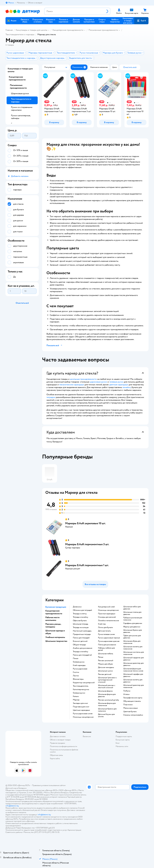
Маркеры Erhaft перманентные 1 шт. (87, 565)
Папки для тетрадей (81, 638)
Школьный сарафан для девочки (133, 675)
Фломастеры (78, 679)
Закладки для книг (80, 703)
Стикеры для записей (107, 617)
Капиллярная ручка (81, 689)
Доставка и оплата (58, 736)
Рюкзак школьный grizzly (108, 700)
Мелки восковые (130, 708)
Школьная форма (105, 691)
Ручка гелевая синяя (106, 634)
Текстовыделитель (81, 686)
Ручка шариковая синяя (83, 714)
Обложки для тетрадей (82, 610)
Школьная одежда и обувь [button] (55, 632)
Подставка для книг (81, 707)
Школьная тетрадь (81, 624)
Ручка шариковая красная (109, 641)
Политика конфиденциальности (64, 746)
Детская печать (104, 631)
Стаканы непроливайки (133, 715)
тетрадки (51, 397)
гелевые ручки (116, 382)
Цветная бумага (130, 712)
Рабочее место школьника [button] (52, 619)
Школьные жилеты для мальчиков (133, 648)
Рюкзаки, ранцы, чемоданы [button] (53, 625)
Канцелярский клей (106, 607)
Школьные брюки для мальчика (107, 710)
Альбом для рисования (82, 648)
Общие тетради (79, 645)
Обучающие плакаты (132, 701)
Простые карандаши (107, 614)
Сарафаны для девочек (133, 623)
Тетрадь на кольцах (81, 627)
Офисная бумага (80, 621)
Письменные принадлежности (103, 30)
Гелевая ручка (79, 662)
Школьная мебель (106, 654)
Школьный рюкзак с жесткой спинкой (107, 686)
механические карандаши (72, 385)
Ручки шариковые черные (109, 638)
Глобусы (127, 691)
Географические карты (133, 698)
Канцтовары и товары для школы (31, 30)
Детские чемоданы (106, 667)
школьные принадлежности (83, 379)
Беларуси (22, 788)
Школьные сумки (105, 671)
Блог (118, 743)
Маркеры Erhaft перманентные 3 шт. (87, 544)
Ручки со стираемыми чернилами (22, 109)
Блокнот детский (80, 641)
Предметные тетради (82, 634)
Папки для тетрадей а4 (82, 655)
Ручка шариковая (80, 669)
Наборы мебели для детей (106, 649)
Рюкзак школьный (106, 661)
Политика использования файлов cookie (64, 751)
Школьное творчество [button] (56, 641)
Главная (9, 30)
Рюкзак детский (105, 674)
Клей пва (102, 624)
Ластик (76, 676)
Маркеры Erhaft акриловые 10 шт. (85, 523)
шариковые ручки (98, 382)
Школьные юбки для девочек (132, 608)
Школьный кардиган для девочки (134, 659)
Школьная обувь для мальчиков (132, 642)
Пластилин (128, 705)
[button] (141, 21)
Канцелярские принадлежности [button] (54, 612)
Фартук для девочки (132, 627)
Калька (76, 696)
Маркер (76, 700)
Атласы (126, 694)
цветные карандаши (119, 385)
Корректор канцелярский (84, 683)
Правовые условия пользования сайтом (49, 785)
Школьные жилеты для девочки (133, 681)
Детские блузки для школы (106, 715)
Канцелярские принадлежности (68, 30)
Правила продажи (57, 743)
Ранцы (101, 657)
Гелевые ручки (79, 693)
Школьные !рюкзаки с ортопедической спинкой (107, 680)
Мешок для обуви (105, 664)
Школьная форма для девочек (107, 695)
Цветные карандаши (81, 710)
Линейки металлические (108, 621)
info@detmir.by (12, 806)
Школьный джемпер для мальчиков (134, 686)
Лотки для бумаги (105, 627)
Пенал (76, 658)
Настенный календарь (82, 631)
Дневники (77, 607)
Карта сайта (55, 758)
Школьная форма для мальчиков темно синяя (133, 670)
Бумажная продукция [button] (56, 607)
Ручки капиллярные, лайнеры (21, 117)
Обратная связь (56, 755)
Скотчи (76, 672)
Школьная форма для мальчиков (107, 704)
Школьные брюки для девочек (133, 631)
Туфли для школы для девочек (132, 637)
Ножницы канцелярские (83, 717)
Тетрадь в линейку (81, 617)
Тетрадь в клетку (80, 614)
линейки (127, 387)
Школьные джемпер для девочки (133, 664)
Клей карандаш (79, 665)
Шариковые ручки (20, 93)
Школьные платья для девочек (132, 613)
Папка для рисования (107, 645)
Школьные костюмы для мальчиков (134, 653)
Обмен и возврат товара (60, 740)
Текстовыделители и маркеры (20, 34)
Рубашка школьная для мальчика (133, 619)
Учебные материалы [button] (55, 637)
